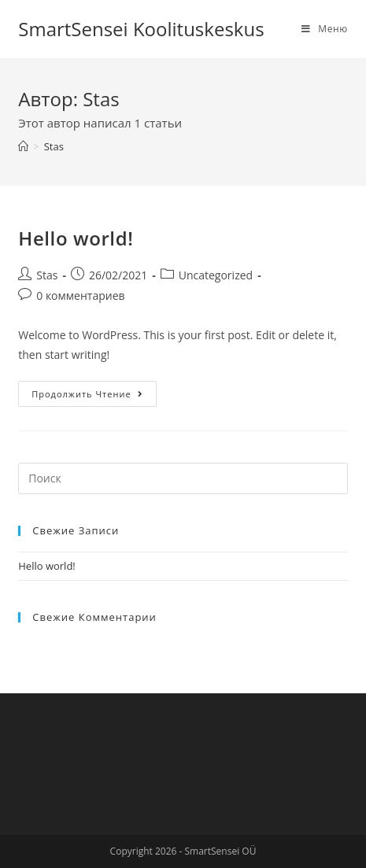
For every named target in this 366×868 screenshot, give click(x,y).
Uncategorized (216, 275)
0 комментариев (80, 295)
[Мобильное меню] (325, 29)
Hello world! (76, 238)
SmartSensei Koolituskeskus (141, 29)
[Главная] (23, 146)
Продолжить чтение (87, 394)
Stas (47, 275)
